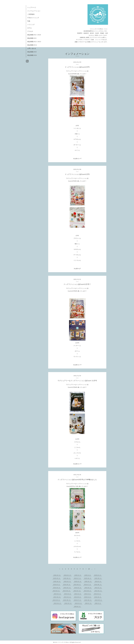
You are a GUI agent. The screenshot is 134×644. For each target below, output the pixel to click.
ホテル (30, 28)
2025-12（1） (78, 575)
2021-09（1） (78, 597)
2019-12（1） (88, 603)
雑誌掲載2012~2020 (34, 35)
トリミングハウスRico (63, 642)
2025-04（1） (57, 581)
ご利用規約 (31, 14)
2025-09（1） (57, 578)
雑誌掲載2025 (32, 52)
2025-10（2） (98, 575)
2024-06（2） (98, 584)
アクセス (30, 31)
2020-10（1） (98, 597)
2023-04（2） (98, 591)
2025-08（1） (67, 578)
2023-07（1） (77, 591)
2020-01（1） (79, 603)
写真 (29, 21)
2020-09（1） (57, 600)
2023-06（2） (88, 591)
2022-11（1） (88, 594)
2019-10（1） (78, 606)
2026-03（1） (57, 575)
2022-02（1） (68, 597)
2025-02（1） (78, 581)
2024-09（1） (67, 584)
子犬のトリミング (33, 18)
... (92, 569)
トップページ (32, 7)
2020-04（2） (58, 603)
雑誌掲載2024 (32, 45)
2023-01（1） (68, 594)
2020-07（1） (78, 600)
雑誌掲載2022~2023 (34, 42)
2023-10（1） (57, 591)
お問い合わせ (32, 48)
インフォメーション (34, 11)
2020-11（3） (88, 597)
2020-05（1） (99, 600)
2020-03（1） (68, 603)
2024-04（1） (57, 588)
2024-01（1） (88, 588)
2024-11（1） (98, 581)
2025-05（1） (98, 578)
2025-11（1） (88, 575)
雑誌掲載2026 (32, 55)
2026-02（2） (68, 575)
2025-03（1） (68, 581)
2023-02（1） (58, 594)
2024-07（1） (88, 584)
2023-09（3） (67, 591)
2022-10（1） (98, 594)
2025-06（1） (88, 578)
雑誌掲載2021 (32, 38)
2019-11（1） (98, 603)
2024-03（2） (67, 588)
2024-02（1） (78, 588)
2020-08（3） (67, 600)
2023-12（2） (98, 588)
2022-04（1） (57, 597)
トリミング (31, 24)
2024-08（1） (77, 584)
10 (89, 569)
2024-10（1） (57, 584)
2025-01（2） (88, 581)
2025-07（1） (78, 578)
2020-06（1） (88, 600)
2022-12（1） (78, 594)
